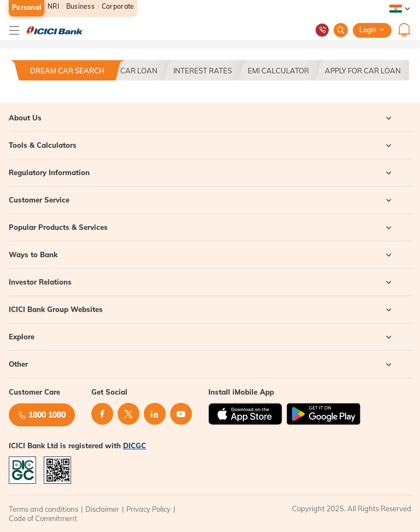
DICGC (135, 446)
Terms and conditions (43, 509)
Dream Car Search (67, 71)
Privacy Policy (148, 509)
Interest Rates (203, 71)
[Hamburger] (14, 30)
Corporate (118, 7)
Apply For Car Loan (363, 71)
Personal (27, 7)
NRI (53, 7)
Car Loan (139, 71)
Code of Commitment (43, 518)
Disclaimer (102, 509)
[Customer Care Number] (322, 30)
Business (80, 7)
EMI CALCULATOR (278, 71)
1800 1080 (42, 415)
